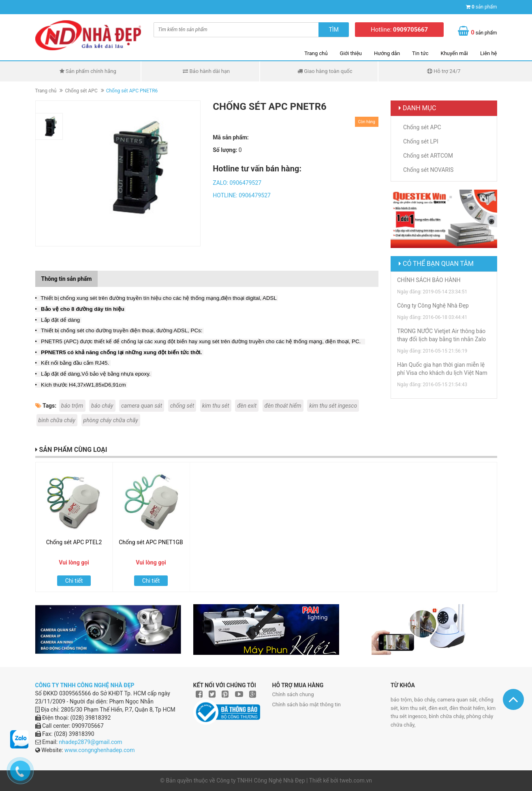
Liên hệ (489, 53)
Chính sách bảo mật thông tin (307, 704)
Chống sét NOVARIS (428, 170)
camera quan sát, (458, 700)
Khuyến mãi (454, 53)
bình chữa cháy (57, 420)
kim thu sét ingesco (333, 406)
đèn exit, (439, 708)
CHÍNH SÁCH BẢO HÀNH (429, 280)
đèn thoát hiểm (283, 406)
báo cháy (102, 406)
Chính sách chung (293, 694)
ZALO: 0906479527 (237, 183)
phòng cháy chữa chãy (111, 420)
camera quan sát (142, 406)
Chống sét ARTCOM (428, 156)
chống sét (182, 406)
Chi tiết (74, 581)
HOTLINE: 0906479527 (242, 195)
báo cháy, (426, 700)
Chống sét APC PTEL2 (74, 542)
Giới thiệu (351, 53)
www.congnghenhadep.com (100, 750)
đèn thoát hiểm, (468, 708)
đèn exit (247, 406)
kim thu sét (216, 406)
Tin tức (420, 53)
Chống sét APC (81, 91)
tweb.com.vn (356, 780)
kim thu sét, (414, 708)
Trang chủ (316, 53)
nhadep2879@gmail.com (91, 742)
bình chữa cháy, (448, 716)
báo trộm (72, 406)
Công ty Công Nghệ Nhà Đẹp (433, 306)
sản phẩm (484, 7)
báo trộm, (402, 700)
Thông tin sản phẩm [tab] (67, 279)
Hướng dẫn (387, 53)
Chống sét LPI (421, 141)
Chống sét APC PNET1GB (151, 542)
